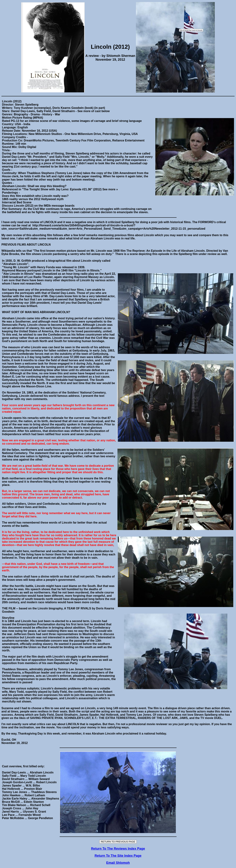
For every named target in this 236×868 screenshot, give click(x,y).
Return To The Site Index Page (118, 856)
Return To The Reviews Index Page (118, 849)
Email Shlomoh (118, 863)
